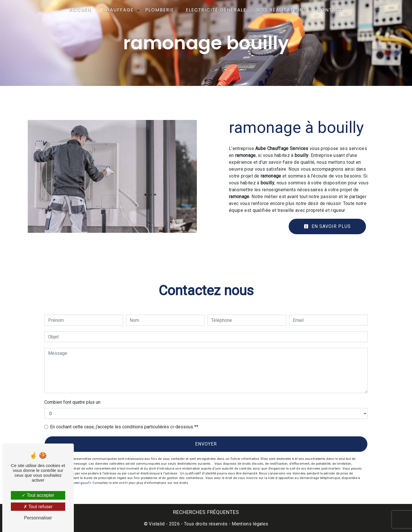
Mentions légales (249, 524)
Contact (330, 10)
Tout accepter (38, 495)
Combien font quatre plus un (72, 402)
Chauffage (118, 10)
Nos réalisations (282, 10)
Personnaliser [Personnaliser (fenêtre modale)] (38, 518)
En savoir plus (327, 226)
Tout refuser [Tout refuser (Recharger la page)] (38, 507)
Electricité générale (216, 10)
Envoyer (206, 444)
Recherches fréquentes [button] (206, 512)
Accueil (80, 10)
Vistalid (157, 524)
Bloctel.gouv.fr (80, 483)
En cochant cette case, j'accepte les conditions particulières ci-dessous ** (124, 427)
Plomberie (160, 10)
